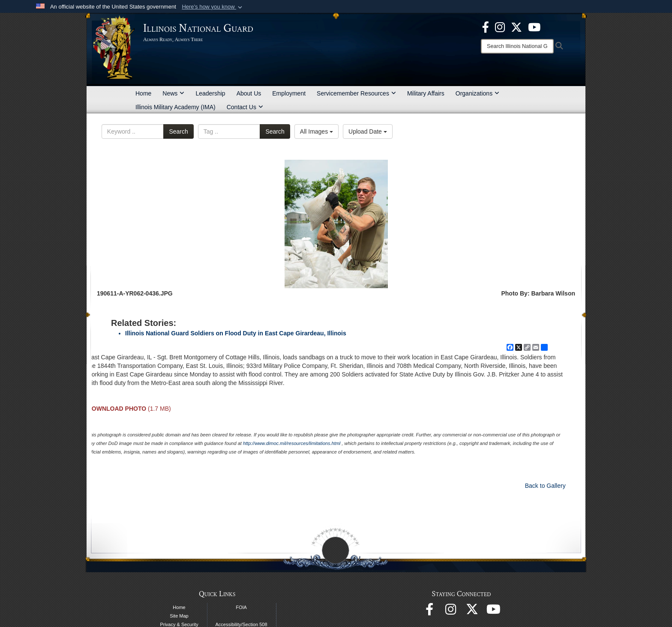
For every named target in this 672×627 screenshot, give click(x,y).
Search (178, 131)
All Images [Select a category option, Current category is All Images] (316, 131)
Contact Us (245, 107)
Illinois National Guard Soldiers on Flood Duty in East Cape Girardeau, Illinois (236, 333)
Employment (289, 93)
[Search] (517, 46)
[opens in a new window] (516, 27)
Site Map (179, 616)
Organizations (477, 93)
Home (143, 93)
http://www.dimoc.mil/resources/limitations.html (292, 443)
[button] (213, 7)
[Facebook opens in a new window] (486, 27)
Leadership (210, 93)
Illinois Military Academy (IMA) (175, 107)
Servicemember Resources (356, 93)
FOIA (241, 607)
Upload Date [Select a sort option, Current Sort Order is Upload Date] (368, 131)
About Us (249, 93)
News (173, 93)
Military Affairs (426, 93)
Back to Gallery (545, 486)
